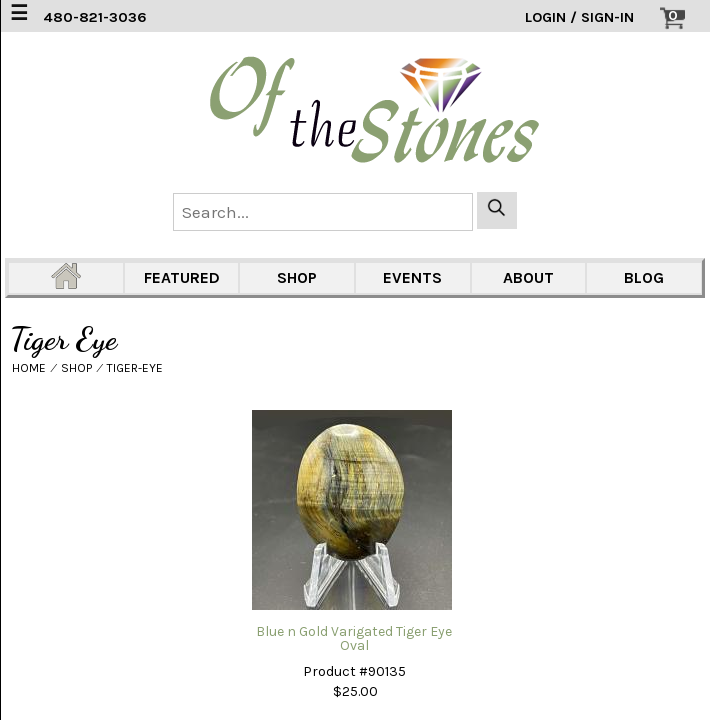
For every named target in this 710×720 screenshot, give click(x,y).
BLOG (644, 277)
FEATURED (182, 277)
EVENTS (412, 277)
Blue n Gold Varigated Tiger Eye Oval (354, 638)
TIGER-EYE (135, 368)
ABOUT (528, 277)
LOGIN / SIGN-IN (579, 17)
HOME (29, 368)
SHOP (297, 277)
